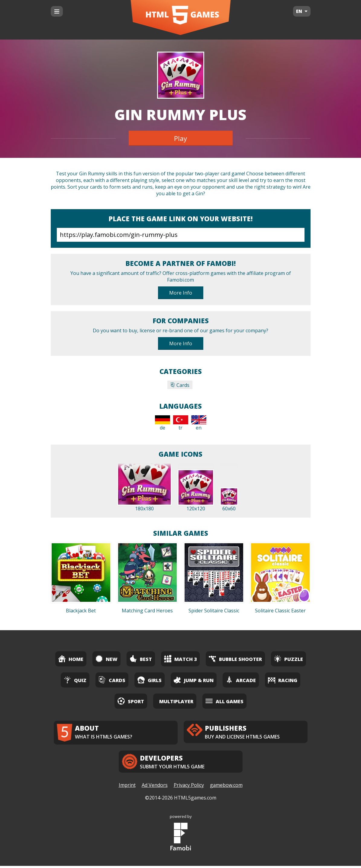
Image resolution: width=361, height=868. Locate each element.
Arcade (241, 680)
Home (71, 659)
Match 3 (180, 659)
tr (181, 423)
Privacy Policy (189, 787)
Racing (283, 680)
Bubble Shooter (235, 659)
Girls (150, 680)
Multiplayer (176, 701)
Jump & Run (194, 680)
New (106, 659)
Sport (131, 701)
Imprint (127, 787)
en (199, 423)
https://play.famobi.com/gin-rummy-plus (181, 235)
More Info (181, 293)
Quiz (75, 680)
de (163, 423)
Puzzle (288, 659)
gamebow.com (226, 787)
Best (141, 659)
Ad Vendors (155, 787)
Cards (180, 385)
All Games (224, 701)
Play (180, 138)
